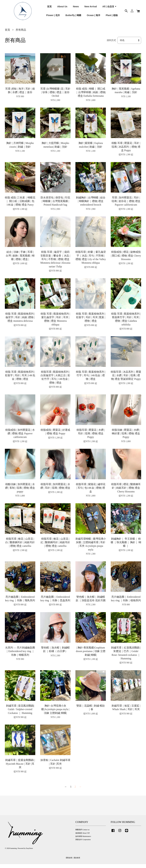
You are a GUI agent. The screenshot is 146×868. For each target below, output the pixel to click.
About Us (62, 8)
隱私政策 (69, 862)
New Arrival (91, 8)
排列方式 (111, 44)
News (76, 8)
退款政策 (77, 862)
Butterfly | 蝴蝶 (73, 17)
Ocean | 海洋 (93, 17)
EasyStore (29, 852)
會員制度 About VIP (83, 837)
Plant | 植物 (112, 17)
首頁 (49, 8)
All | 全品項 (110, 8)
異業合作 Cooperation (83, 843)
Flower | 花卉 (53, 17)
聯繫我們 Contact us (82, 834)
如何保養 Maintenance (83, 840)
